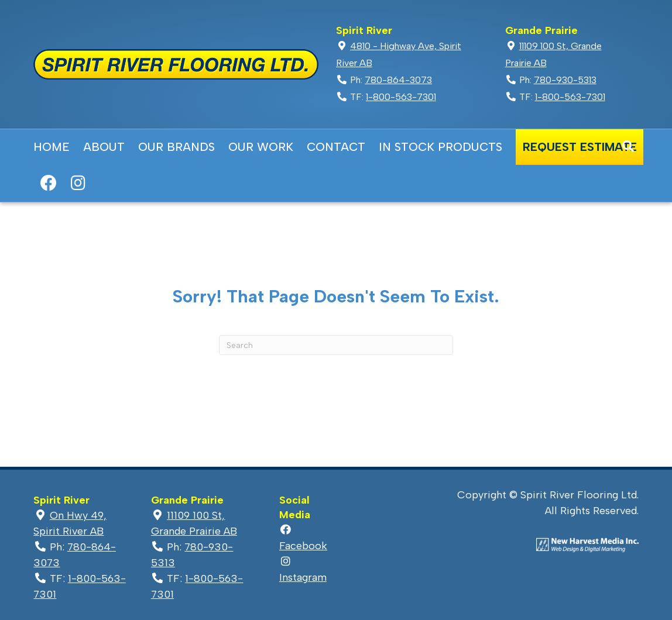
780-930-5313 (565, 80)
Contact (336, 147)
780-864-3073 (398, 80)
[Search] (628, 146)
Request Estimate (580, 147)
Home (52, 147)
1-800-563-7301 (401, 97)
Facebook (48, 183)
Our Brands (176, 147)
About (104, 147)
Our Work (261, 147)
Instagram (78, 183)
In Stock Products (440, 147)
